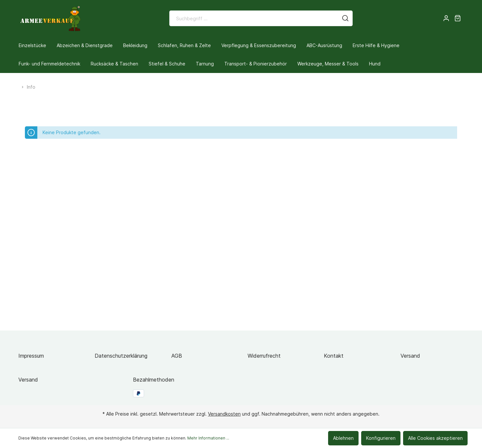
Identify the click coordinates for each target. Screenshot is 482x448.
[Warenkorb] (458, 18)
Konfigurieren (381, 438)
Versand (410, 356)
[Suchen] (345, 18)
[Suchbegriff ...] (254, 18)
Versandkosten (224, 414)
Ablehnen (343, 438)
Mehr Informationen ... (208, 438)
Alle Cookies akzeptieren (435, 438)
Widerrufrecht (264, 356)
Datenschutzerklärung (121, 356)
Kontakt (334, 356)
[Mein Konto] (446, 18)
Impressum (31, 356)
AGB (177, 356)
